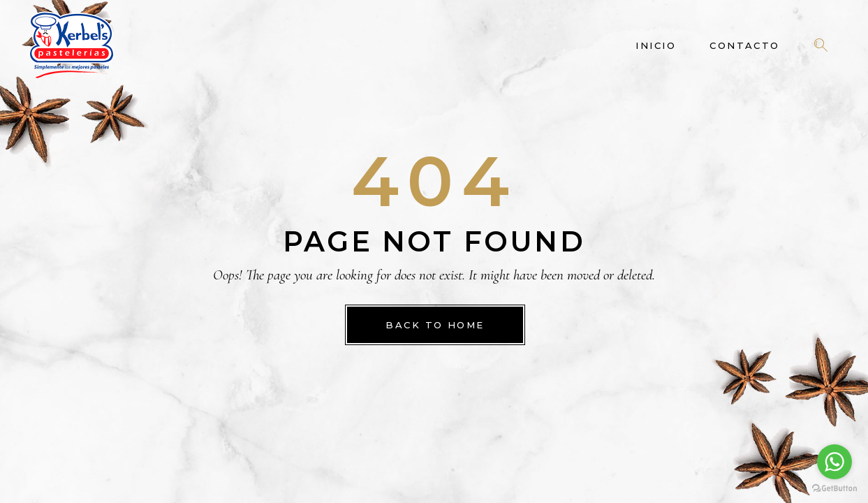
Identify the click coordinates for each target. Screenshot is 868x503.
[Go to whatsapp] (834, 462)
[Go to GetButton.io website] (834, 489)
